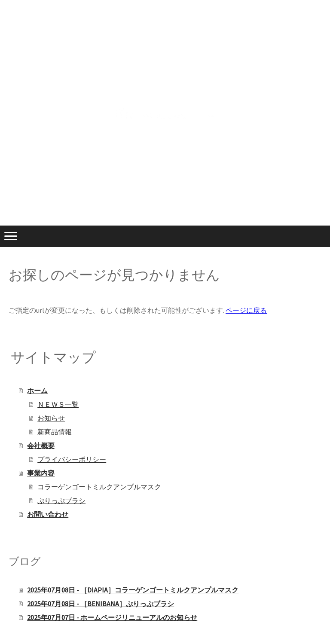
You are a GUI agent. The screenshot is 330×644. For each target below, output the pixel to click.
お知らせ (51, 418)
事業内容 (41, 473)
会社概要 (41, 446)
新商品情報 (55, 432)
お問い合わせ (48, 514)
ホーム (37, 391)
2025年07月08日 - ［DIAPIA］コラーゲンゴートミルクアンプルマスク (133, 590)
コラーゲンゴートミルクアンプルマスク (99, 487)
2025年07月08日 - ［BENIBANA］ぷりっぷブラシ (101, 604)
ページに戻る (246, 310)
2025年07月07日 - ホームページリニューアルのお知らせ (112, 617)
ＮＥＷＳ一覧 (58, 404)
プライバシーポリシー (72, 459)
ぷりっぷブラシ (61, 501)
